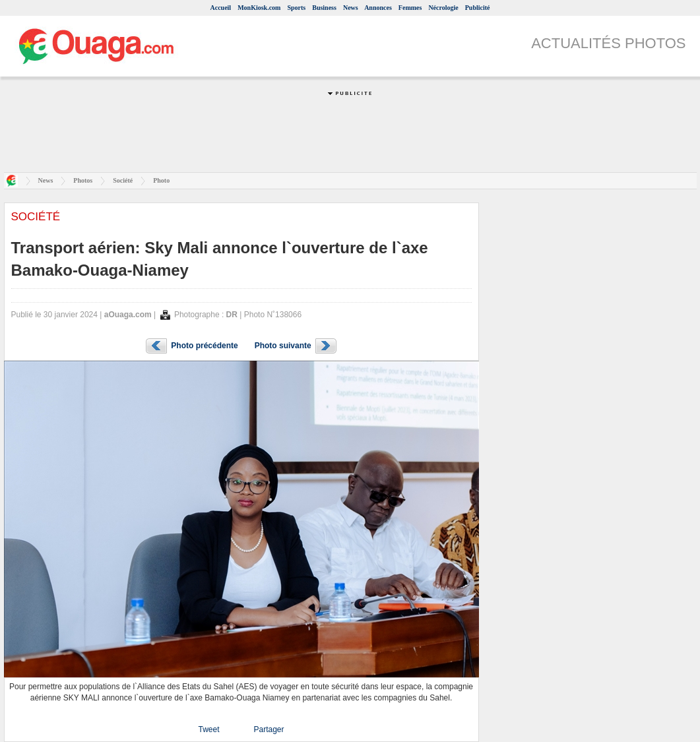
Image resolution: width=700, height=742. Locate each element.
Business (324, 8)
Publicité (478, 8)
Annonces (378, 8)
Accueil (220, 8)
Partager (269, 729)
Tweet (208, 729)
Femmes (410, 8)
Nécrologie (443, 8)
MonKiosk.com (259, 8)
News (351, 8)
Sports (296, 8)
